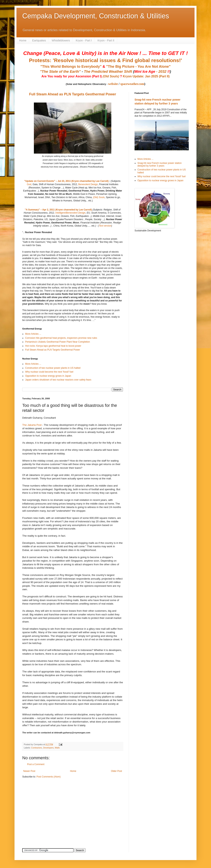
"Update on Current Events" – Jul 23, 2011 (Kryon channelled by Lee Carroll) (66, 181)
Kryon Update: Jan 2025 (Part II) (146, 76)
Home (23, 40)
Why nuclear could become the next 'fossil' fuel (49, 372)
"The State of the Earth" (60, 71)
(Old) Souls (99, 197)
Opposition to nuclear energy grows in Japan (48, 376)
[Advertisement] (46, 808)
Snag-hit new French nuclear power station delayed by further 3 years (160, 164)
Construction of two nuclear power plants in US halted (53, 368)
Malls (57, 748)
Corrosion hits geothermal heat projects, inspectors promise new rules (61, 338)
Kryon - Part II (106, 40)
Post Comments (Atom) (48, 777)
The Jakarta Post (32, 425)
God (29, 184)
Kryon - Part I (84, 40)
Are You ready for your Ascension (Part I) (72, 76)
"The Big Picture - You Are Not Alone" (138, 66)
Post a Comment (36, 764)
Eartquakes (39, 40)
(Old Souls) (111, 76)
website (113, 84)
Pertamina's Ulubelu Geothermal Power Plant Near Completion (57, 342)
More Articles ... (33, 334)
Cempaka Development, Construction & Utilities (96, 16)
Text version (105, 226)
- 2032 (152, 71)
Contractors (37, 748)
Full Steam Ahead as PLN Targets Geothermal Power (72, 94)
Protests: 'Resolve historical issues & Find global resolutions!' (105, 60)
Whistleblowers (61, 40)
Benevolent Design (88, 184)
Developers (48, 748)
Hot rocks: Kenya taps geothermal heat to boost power (53, 346)
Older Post (116, 771)
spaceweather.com (132, 84)
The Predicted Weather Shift (108, 71)
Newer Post (29, 771)
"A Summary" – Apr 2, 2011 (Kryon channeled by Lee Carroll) (58, 210)
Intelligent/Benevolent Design (70, 213)
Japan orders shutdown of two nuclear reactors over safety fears (58, 380)
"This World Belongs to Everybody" (71, 66)
